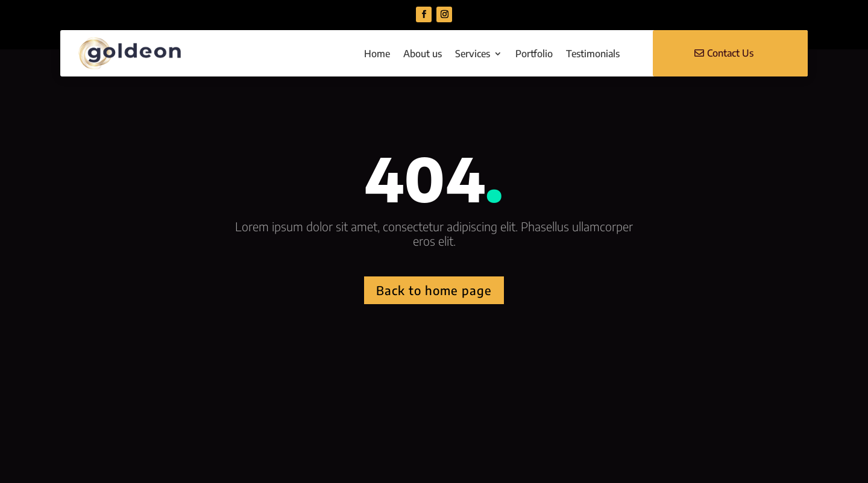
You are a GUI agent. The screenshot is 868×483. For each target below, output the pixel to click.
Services (473, 54)
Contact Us (730, 53)
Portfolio (534, 54)
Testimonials (593, 54)
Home (377, 54)
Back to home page (434, 290)
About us (423, 54)
